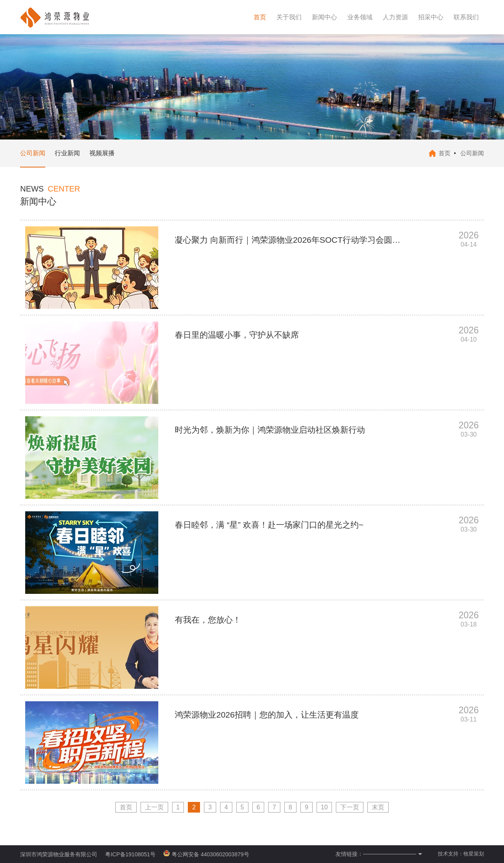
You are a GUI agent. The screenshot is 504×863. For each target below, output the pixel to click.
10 (324, 807)
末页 (378, 807)
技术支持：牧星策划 (461, 854)
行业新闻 (67, 153)
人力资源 (395, 17)
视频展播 (102, 153)
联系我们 (466, 17)
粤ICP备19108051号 (130, 854)
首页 (260, 17)
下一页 (350, 807)
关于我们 (289, 17)
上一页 (154, 807)
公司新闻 (33, 153)
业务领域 (360, 17)
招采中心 (431, 17)
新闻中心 (324, 17)
